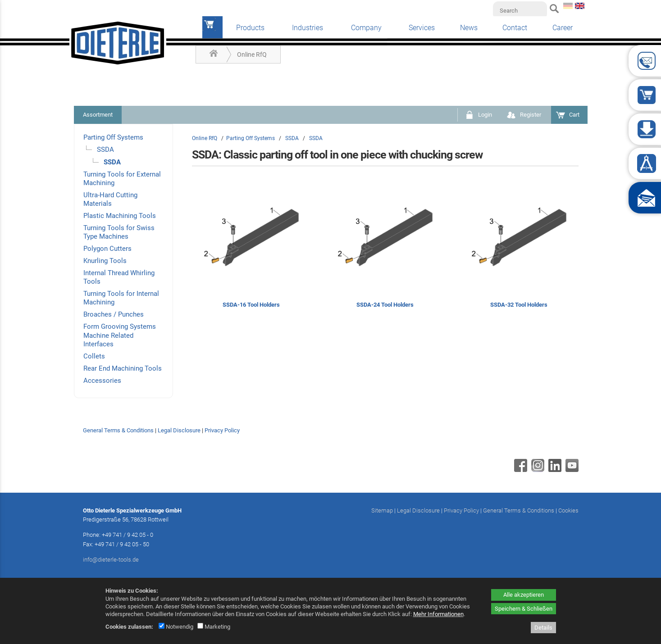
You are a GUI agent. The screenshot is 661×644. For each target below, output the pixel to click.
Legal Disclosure (179, 430)
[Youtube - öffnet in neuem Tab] (571, 470)
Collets (94, 356)
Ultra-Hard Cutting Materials (110, 199)
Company (366, 28)
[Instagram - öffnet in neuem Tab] (537, 470)
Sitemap (382, 510)
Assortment (98, 115)
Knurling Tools (105, 261)
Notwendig (176, 627)
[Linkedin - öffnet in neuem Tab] (554, 470)
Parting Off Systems (113, 137)
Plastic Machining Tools (120, 216)
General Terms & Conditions (118, 430)
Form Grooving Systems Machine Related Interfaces (120, 335)
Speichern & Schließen (524, 609)
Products (250, 28)
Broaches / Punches (114, 314)
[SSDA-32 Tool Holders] (519, 250)
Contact (515, 28)
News (469, 28)
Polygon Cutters (107, 249)
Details (543, 628)
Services (422, 28)
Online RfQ (252, 54)
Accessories (102, 381)
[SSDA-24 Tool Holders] (385, 250)
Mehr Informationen (438, 614)
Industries (308, 28)
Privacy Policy (222, 430)
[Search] (520, 10)
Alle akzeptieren (524, 595)
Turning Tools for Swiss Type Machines (119, 232)
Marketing (214, 627)
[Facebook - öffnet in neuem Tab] (520, 470)
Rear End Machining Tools (123, 368)
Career (563, 28)
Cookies (568, 510)
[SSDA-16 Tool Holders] (251, 250)
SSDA (105, 150)
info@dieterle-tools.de (111, 560)
